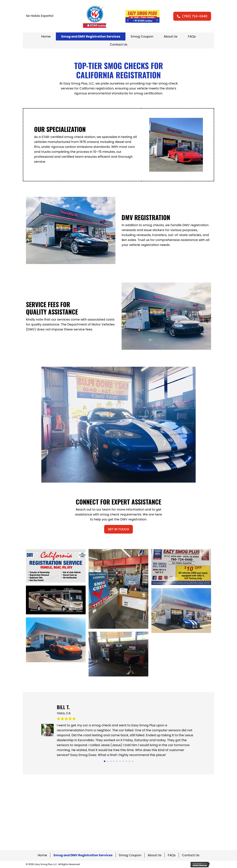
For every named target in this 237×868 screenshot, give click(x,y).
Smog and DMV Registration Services (83, 855)
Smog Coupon (130, 855)
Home (42, 855)
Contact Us (191, 855)
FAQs (172, 855)
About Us (155, 855)
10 (132, 761)
